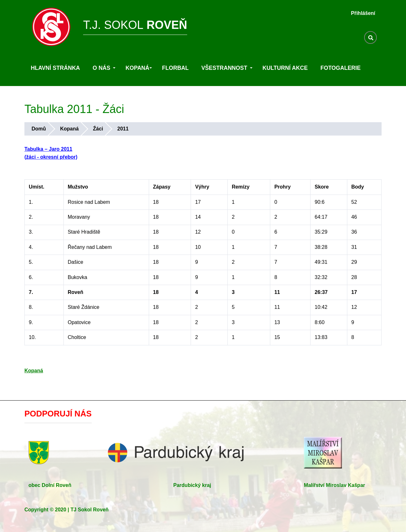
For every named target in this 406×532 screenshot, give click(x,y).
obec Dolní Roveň (50, 485)
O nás (104, 68)
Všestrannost (227, 68)
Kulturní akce (285, 68)
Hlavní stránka (55, 68)
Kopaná (139, 68)
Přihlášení (363, 13)
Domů (39, 129)
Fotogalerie (341, 68)
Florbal (175, 68)
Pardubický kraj (192, 485)
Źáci (98, 129)
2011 (123, 129)
